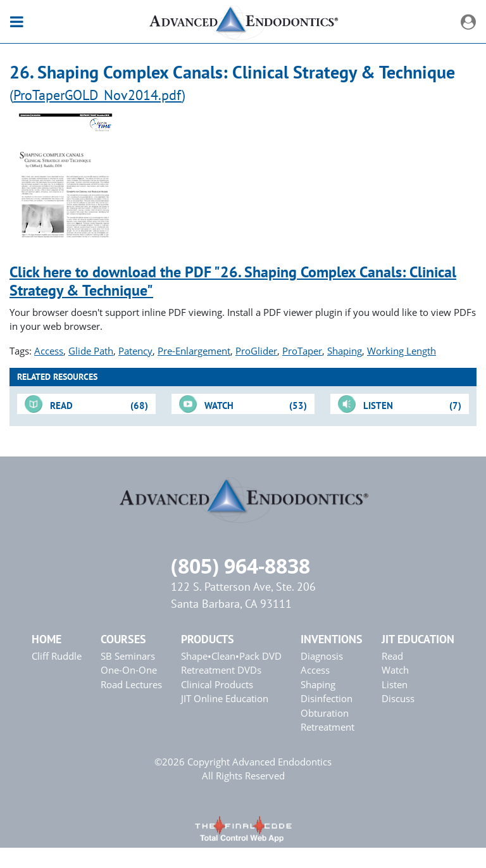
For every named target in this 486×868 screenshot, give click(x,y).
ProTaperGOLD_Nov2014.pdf (97, 95)
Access (49, 351)
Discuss (398, 698)
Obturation (325, 713)
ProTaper (302, 351)
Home (47, 639)
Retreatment (327, 727)
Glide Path (91, 351)
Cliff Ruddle (57, 656)
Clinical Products (217, 684)
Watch (395, 670)
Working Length (402, 351)
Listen (395, 684)
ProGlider (256, 351)
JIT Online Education (225, 698)
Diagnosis (322, 656)
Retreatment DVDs (221, 670)
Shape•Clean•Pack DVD (231, 656)
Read (392, 656)
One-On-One (129, 670)
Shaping (345, 351)
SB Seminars (128, 656)
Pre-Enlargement (194, 351)
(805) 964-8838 (240, 566)
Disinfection (327, 698)
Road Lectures (131, 684)
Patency (135, 351)
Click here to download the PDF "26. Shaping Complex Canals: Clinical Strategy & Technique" (233, 281)
